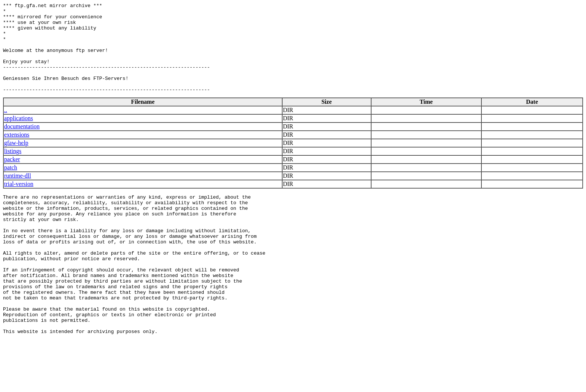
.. (6, 128)
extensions (17, 153)
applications (18, 136)
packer (12, 177)
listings (13, 169)
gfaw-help (16, 161)
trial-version (19, 202)
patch (11, 185)
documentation (22, 144)
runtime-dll (18, 194)
